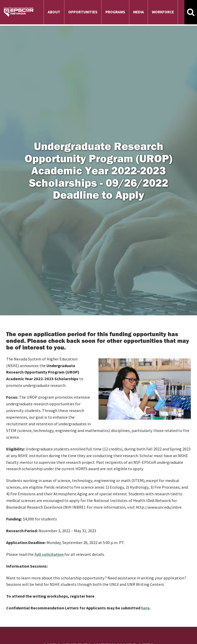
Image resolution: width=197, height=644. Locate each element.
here (145, 608)
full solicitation (49, 554)
